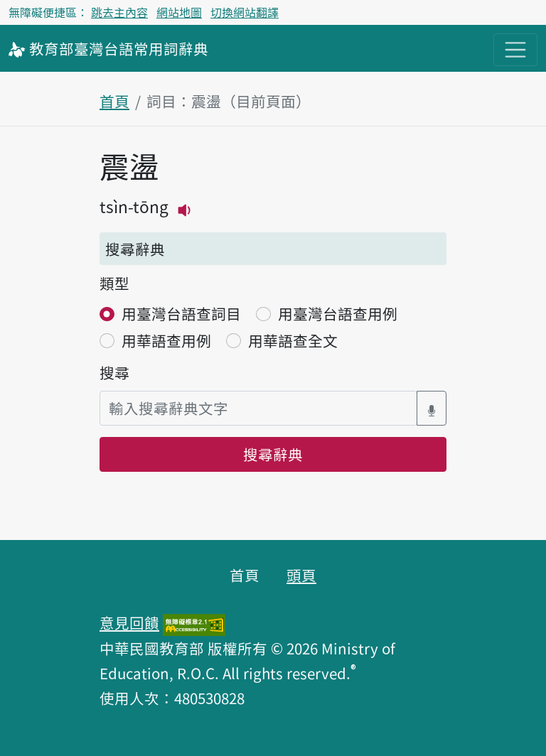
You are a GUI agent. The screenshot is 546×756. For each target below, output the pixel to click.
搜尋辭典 (273, 454)
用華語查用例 (166, 340)
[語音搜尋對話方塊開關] (432, 408)
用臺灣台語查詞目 (181, 313)
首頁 (114, 101)
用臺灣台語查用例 (338, 313)
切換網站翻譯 (245, 12)
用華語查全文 (293, 340)
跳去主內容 (119, 12)
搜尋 (114, 372)
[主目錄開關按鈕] (515, 50)
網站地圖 (179, 12)
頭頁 (301, 575)
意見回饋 (129, 622)
